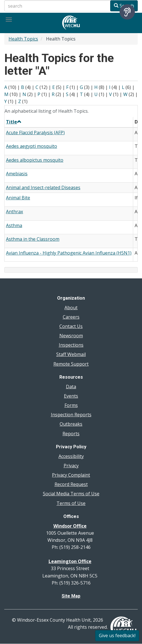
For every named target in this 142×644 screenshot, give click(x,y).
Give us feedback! (117, 636)
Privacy (71, 466)
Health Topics (23, 39)
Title (14, 122)
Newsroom (71, 336)
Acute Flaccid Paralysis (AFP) (35, 133)
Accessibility (71, 456)
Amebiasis (17, 174)
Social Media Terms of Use (71, 494)
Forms (71, 405)
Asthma (14, 225)
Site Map (71, 596)
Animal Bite (18, 198)
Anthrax (14, 212)
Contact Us (71, 326)
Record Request (71, 484)
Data (71, 387)
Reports (71, 434)
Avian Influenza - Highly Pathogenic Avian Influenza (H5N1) (69, 253)
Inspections (71, 345)
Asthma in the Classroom (33, 239)
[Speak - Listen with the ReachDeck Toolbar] (127, 12)
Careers (71, 317)
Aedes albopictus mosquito (35, 160)
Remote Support (71, 364)
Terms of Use (71, 503)
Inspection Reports (71, 415)
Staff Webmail (71, 354)
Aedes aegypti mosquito (32, 146)
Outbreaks (71, 424)
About (71, 308)
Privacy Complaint (71, 475)
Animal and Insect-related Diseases (43, 187)
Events (71, 396)
